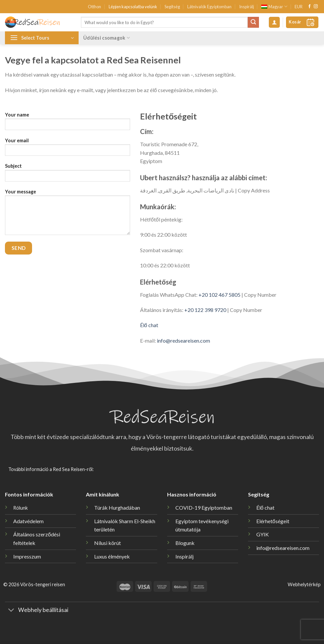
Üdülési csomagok (107, 38)
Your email (68, 149)
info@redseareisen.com (183, 340)
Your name (68, 123)
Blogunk (185, 543)
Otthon (94, 7)
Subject (68, 174)
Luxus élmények (112, 556)
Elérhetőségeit (273, 521)
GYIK (263, 534)
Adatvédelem (28, 521)
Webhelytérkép (304, 584)
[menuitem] (274, 7)
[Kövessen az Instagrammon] (316, 7)
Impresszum (27, 556)
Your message (68, 214)
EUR (299, 7)
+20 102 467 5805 (219, 295)
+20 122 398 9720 (205, 310)
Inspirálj (247, 7)
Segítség (172, 7)
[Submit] (253, 22)
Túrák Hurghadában (117, 508)
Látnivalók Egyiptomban (209, 7)
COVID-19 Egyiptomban (204, 508)
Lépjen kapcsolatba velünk (133, 7)
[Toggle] (11, 611)
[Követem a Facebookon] (309, 7)
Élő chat (149, 325)
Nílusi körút (108, 543)
